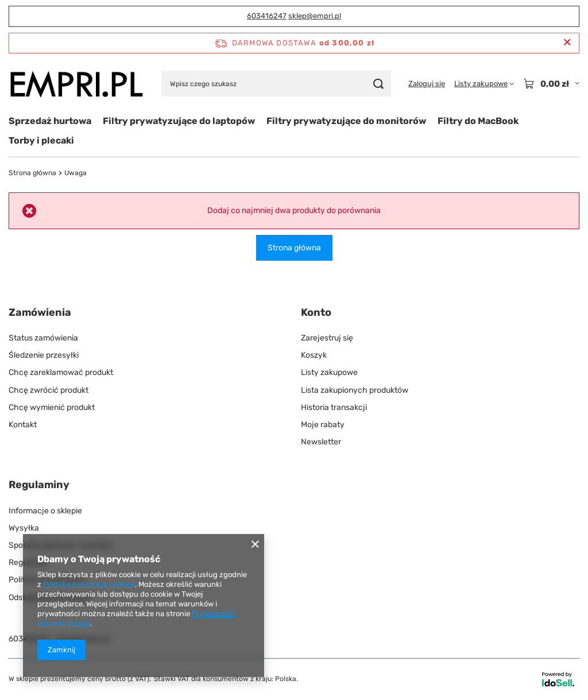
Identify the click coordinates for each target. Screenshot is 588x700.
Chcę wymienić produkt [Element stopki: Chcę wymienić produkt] (52, 407)
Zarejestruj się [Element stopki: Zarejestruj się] (327, 338)
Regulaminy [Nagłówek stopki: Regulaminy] (39, 485)
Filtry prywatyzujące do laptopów (179, 121)
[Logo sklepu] (76, 84)
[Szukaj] (378, 84)
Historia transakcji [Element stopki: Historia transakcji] (334, 407)
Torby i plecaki (41, 140)
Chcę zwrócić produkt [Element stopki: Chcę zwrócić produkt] (49, 390)
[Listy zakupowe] (484, 84)
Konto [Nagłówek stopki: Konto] (316, 312)
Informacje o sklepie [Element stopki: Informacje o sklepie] (45, 511)
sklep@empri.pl (315, 16)
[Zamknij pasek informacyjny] (567, 43)
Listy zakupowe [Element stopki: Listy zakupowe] (329, 372)
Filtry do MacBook (478, 121)
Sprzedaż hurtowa (50, 121)
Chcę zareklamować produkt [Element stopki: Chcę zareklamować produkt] (61, 372)
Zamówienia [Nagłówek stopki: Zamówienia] (40, 312)
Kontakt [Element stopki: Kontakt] (23, 425)
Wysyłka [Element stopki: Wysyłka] (24, 528)
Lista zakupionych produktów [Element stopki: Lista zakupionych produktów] (355, 390)
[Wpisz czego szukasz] (276, 84)
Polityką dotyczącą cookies (89, 584)
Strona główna (32, 173)
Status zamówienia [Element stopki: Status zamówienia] (43, 338)
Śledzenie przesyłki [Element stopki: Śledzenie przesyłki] (44, 355)
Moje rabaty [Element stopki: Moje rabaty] (323, 425)
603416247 (267, 16)
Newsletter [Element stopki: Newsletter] (321, 442)
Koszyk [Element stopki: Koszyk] (314, 355)
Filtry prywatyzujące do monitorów (346, 121)
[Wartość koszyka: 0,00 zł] (551, 84)
